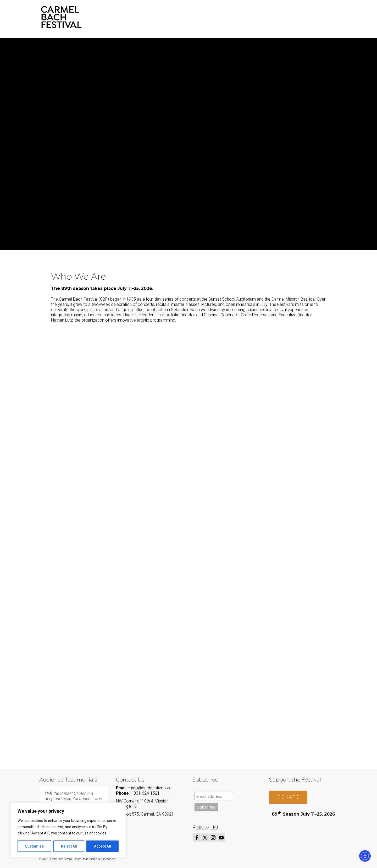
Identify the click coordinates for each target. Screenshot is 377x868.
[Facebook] (197, 837)
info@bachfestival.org (151, 788)
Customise (34, 846)
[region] (68, 830)
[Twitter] (205, 837)
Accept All (102, 846)
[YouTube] (221, 837)
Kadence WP (108, 859)
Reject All (69, 846)
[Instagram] (213, 837)
